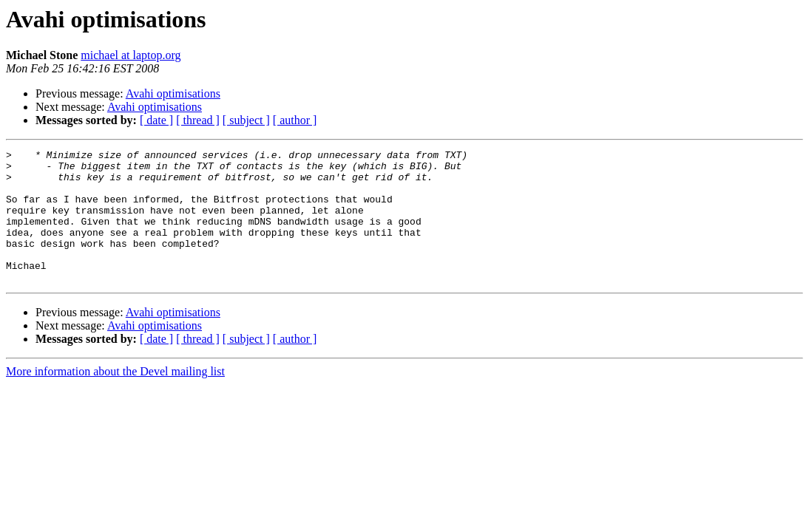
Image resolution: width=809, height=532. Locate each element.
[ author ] (295, 120)
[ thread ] (198, 120)
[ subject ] (246, 120)
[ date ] (156, 120)
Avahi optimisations (173, 93)
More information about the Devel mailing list (115, 398)
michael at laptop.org (131, 55)
